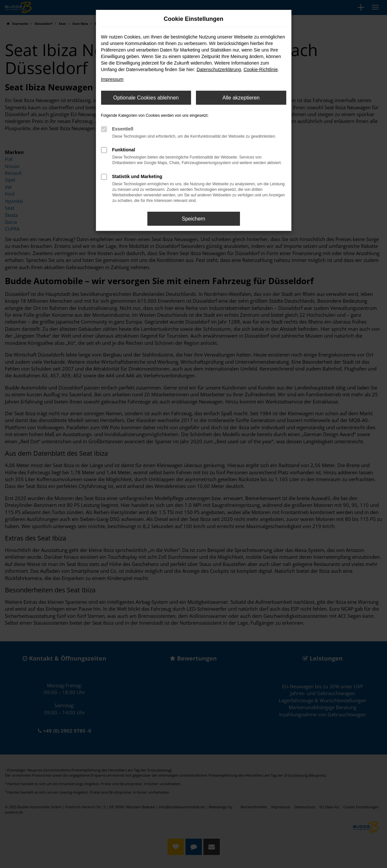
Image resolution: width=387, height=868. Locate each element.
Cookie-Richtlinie (261, 69)
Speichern (193, 219)
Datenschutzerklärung (219, 69)
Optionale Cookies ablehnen (146, 98)
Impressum (112, 79)
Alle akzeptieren (241, 98)
